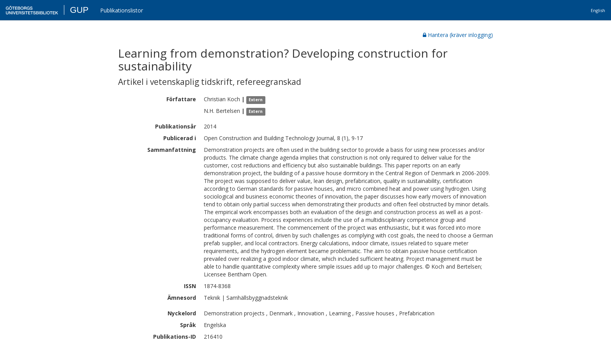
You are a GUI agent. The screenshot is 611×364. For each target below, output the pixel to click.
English (598, 10)
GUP (79, 10)
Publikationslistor (122, 10)
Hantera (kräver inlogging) (458, 35)
